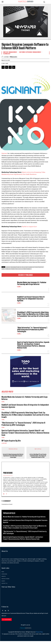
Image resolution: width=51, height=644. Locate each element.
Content (4, 443)
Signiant (4, 153)
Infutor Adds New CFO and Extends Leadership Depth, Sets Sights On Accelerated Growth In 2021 (38, 459)
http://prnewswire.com (8, 479)
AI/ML (19, 287)
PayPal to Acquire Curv (29, 227)
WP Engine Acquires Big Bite (11, 441)
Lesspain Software (33, 267)
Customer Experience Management (30, 52)
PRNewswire (13, 57)
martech (41, 267)
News (13, 269)
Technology (7, 54)
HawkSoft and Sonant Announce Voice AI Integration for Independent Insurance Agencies (31, 299)
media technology (6, 269)
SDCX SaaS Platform (21, 269)
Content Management (10, 52)
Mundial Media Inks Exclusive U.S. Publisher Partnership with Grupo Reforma (32, 283)
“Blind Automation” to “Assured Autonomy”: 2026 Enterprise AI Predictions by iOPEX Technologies (32, 329)
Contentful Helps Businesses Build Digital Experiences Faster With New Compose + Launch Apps (13, 459)
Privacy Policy (39, 635)
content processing (11, 267)
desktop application (22, 267)
